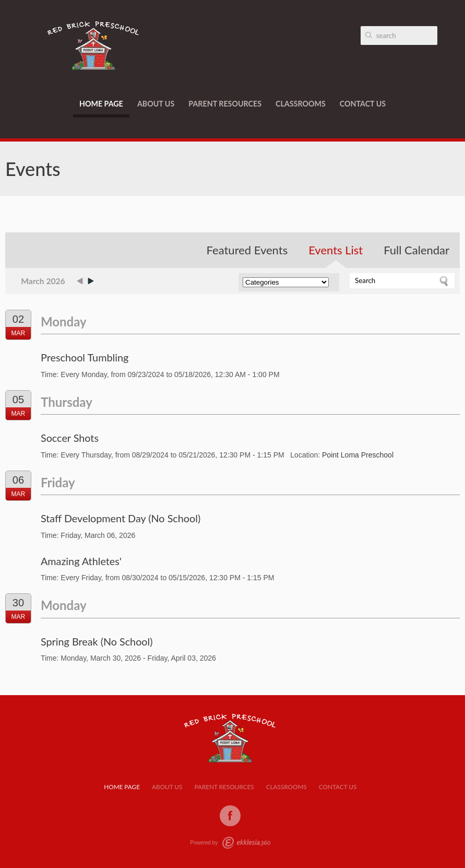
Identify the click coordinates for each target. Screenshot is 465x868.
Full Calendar (416, 250)
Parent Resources (225, 104)
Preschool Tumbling (85, 357)
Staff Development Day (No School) (121, 518)
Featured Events (247, 250)
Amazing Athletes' (81, 561)
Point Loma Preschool (358, 455)
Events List (336, 250)
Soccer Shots (70, 438)
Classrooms (301, 104)
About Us (156, 104)
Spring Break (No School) (97, 641)
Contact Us (363, 104)
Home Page (101, 104)
